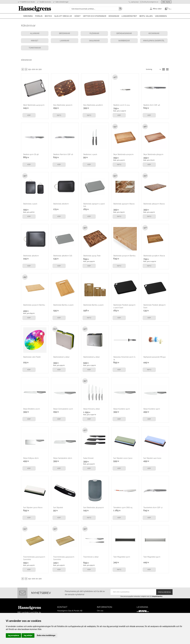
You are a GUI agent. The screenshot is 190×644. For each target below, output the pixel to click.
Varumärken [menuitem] (161, 16)
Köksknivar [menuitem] (114, 16)
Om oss (100, 606)
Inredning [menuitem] (28, 16)
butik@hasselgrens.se (149, 2)
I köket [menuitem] (77, 16)
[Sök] (120, 9)
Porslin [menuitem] (39, 16)
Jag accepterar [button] (13, 635)
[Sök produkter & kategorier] (94, 9)
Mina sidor (101, 609)
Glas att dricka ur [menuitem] (63, 16)
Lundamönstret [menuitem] (129, 16)
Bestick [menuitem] (48, 16)
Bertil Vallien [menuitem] (146, 16)
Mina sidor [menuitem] (157, 9)
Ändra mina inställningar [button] (46, 635)
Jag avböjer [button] (28, 635)
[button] (163, 65)
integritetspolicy (157, 592)
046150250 (133, 2)
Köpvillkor (101, 612)
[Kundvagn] (167, 9)
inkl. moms (166, 2)
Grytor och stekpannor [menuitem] (95, 16)
